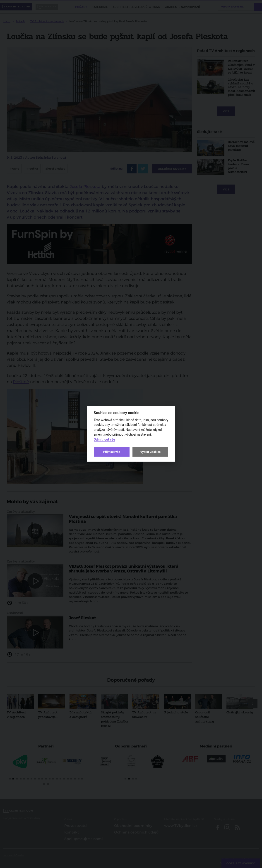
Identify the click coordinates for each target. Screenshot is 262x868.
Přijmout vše (112, 452)
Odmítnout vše (104, 440)
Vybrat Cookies (150, 452)
